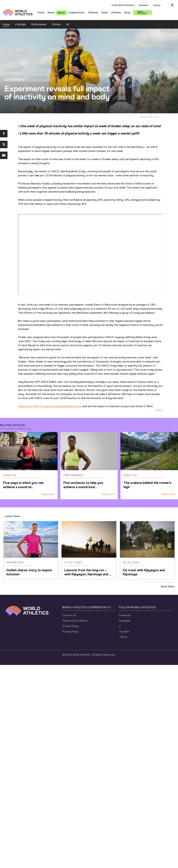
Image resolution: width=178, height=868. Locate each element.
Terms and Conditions (75, 621)
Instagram (125, 621)
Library (157, 5)
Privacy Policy (70, 631)
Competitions (76, 12)
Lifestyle (20, 24)
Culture (56, 24)
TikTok (123, 637)
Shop (127, 12)
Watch (61, 13)
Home (41, 12)
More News (168, 586)
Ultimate (116, 12)
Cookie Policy (70, 626)
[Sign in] (172, 5)
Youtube (124, 631)
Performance (39, 24)
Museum (144, 5)
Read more (48, 494)
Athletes (93, 12)
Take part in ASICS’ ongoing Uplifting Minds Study (50, 406)
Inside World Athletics (123, 5)
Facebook (125, 615)
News (51, 12)
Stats (105, 12)
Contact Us (69, 615)
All (68, 24)
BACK (159, 410)
